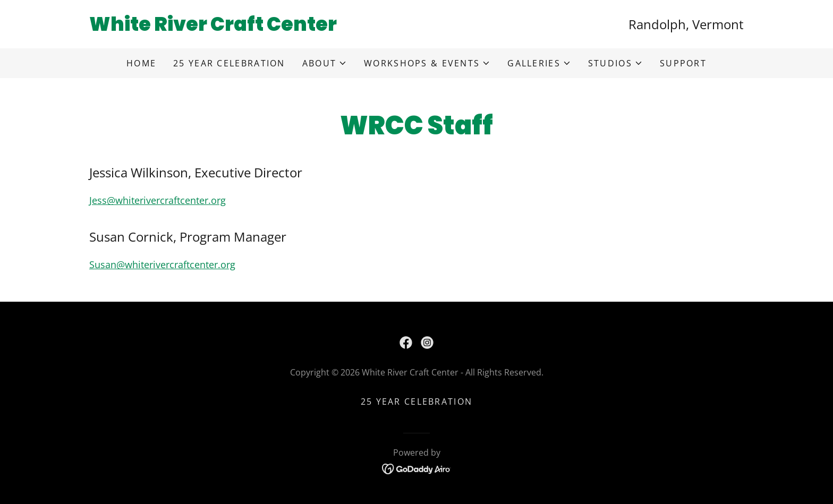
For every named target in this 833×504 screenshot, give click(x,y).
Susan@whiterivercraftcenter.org (162, 264)
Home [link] (141, 63)
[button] (325, 63)
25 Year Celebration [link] (229, 63)
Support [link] (683, 63)
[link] (253, 27)
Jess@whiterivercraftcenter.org (158, 200)
